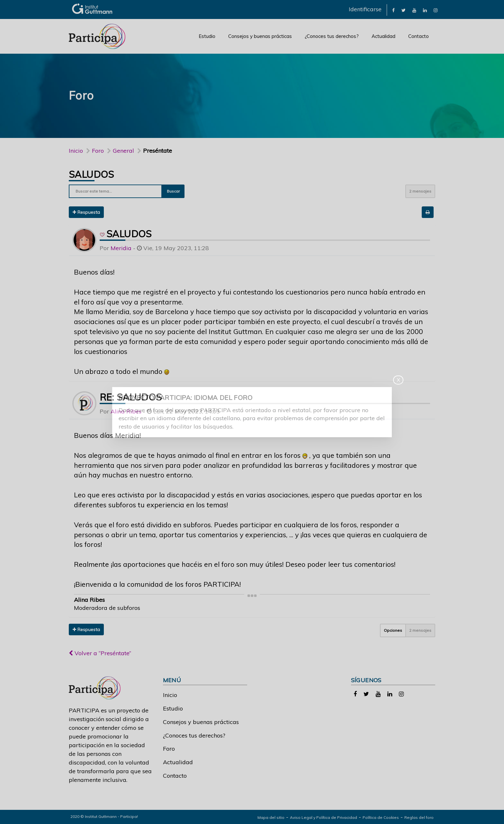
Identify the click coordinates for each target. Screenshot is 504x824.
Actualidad (383, 36)
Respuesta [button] (86, 212)
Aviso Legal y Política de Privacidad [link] (324, 817)
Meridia (121, 248)
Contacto (419, 36)
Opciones (393, 630)
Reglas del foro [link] (419, 817)
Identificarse (365, 9)
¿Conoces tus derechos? (332, 36)
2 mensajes (420, 191)
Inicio (76, 151)
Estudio (207, 36)
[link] (393, 10)
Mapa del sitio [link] (271, 817)
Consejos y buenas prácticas (260, 36)
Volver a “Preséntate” (100, 653)
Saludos (91, 174)
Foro (169, 749)
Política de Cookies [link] (381, 817)
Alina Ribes (126, 411)
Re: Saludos (131, 397)
